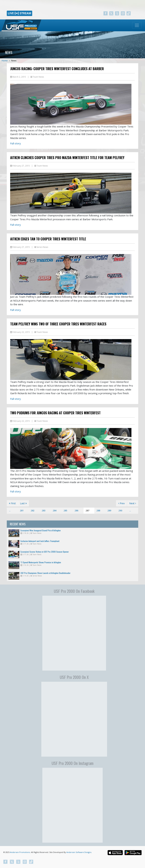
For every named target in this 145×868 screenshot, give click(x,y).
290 (120, 510)
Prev (121, 503)
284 (55, 510)
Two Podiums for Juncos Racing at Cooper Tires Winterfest (55, 413)
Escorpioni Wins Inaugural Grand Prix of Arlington (41, 530)
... (10, 510)
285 (65, 510)
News (14, 61)
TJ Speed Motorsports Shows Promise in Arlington (41, 562)
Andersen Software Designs (79, 852)
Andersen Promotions (20, 852)
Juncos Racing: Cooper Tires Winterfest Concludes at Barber (57, 69)
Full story (15, 143)
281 (22, 510)
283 (44, 510)
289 (109, 510)
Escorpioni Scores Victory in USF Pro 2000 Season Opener (45, 552)
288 (98, 510)
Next (133, 503)
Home (5, 61)
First (12, 503)
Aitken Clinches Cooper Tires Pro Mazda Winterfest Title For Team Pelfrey (67, 158)
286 (76, 510)
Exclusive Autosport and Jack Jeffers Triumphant (40, 541)
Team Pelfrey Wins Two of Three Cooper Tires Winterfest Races (58, 324)
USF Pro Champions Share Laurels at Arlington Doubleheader (45, 573)
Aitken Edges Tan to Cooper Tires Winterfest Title (48, 239)
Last (23, 503)
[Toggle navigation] (137, 25)
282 (33, 510)
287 (87, 510)
